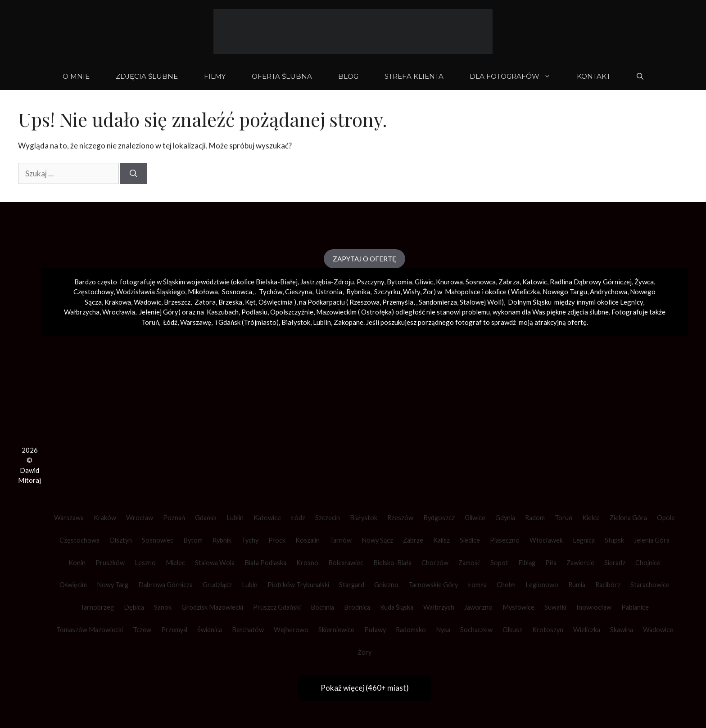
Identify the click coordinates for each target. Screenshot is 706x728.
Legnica (584, 540)
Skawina (622, 630)
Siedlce (470, 540)
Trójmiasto (260, 322)
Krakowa (118, 302)
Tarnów (341, 540)
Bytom (193, 540)
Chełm (506, 585)
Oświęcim (73, 585)
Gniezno (386, 585)
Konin (77, 563)
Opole (666, 518)
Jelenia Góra (652, 540)
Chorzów (435, 563)
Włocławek (546, 540)
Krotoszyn (548, 630)
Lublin (235, 518)
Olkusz (512, 630)
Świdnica (210, 630)
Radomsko (411, 630)
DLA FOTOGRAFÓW (517, 76)
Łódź (298, 518)
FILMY (215, 76)
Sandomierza (438, 302)
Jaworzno (478, 607)
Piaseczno (505, 540)
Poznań (174, 518)
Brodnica (357, 607)
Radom (535, 518)
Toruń (563, 518)
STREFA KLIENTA (414, 76)
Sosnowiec (158, 540)
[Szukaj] (134, 174)
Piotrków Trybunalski (298, 585)
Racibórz (608, 585)
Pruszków (110, 563)
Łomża (477, 585)
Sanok (163, 607)
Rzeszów (400, 518)
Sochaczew (476, 630)
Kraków (105, 518)
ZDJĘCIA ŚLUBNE (147, 76)
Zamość (469, 563)
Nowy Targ (113, 585)
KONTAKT (594, 76)
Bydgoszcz (439, 518)
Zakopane (348, 322)
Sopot (499, 563)
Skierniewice (336, 630)
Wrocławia (119, 312)
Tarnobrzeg (97, 607)
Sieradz (615, 563)
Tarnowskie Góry (433, 585)
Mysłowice (518, 607)
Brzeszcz (177, 302)
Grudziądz (217, 585)
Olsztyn (121, 540)
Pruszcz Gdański (277, 607)
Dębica (134, 607)
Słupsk (614, 540)
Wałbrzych (439, 607)
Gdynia (505, 518)
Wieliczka (525, 292)
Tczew (142, 630)
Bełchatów (248, 630)
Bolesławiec (346, 563)
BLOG (348, 76)
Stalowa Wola (215, 563)
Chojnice (648, 563)
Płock (277, 540)
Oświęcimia (276, 302)
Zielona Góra (628, 518)
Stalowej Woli (481, 302)
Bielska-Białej (277, 282)
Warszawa (69, 518)
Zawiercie (580, 563)
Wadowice (658, 630)
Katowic (535, 282)
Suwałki (555, 607)
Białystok (364, 518)
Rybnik (222, 540)
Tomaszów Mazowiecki (90, 630)
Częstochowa (79, 540)
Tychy (250, 540)
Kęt (250, 302)
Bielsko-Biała (392, 563)
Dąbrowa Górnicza (165, 585)
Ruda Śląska (397, 607)
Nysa (443, 630)
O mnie (76, 76)
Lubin (250, 585)
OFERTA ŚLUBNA (282, 76)
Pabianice (635, 607)
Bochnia (322, 607)
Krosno (307, 563)
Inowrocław (594, 607)
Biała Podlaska (265, 563)
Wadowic (147, 302)
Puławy (375, 630)
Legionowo (542, 585)
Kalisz (441, 540)
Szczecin (328, 518)
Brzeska (230, 302)
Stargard (352, 585)
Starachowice (650, 585)
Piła (551, 563)
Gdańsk (206, 518)
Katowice (267, 518)
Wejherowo (291, 630)
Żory (364, 652)
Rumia (577, 585)
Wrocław (140, 518)
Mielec (175, 563)
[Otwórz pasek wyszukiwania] (640, 76)
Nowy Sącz (377, 540)
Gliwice (475, 518)
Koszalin (308, 540)
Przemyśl (174, 630)
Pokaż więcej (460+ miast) (365, 688)
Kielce (591, 518)
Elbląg (527, 563)
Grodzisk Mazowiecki (212, 607)
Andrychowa (609, 292)
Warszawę (196, 322)
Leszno (145, 563)
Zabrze (413, 540)
